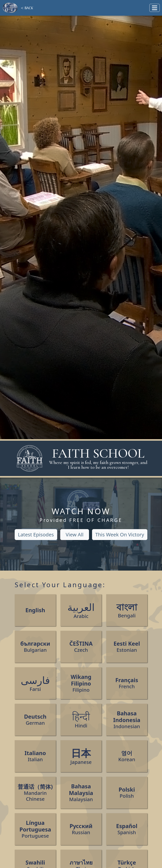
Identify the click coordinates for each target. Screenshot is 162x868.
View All (75, 534)
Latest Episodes (36, 534)
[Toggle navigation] (155, 8)
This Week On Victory (120, 534)
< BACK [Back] (27, 8)
